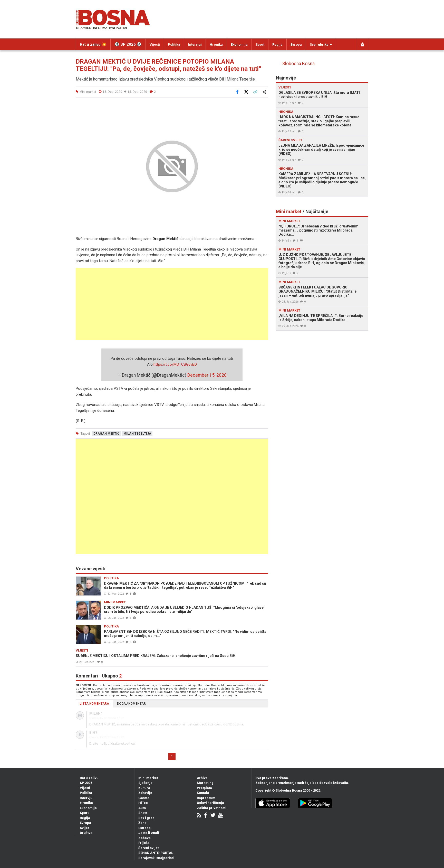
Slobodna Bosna (298, 64)
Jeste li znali (149, 833)
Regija (277, 44)
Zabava (144, 838)
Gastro (144, 798)
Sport (260, 44)
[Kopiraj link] (255, 92)
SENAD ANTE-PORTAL (156, 853)
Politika (174, 44)
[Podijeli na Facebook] (237, 92)
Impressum (206, 798)
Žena (142, 823)
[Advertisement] (172, 304)
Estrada (144, 828)
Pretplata (204, 788)
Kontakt (203, 793)
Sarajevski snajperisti (156, 858)
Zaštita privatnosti (212, 808)
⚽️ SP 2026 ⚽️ (128, 44)
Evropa (296, 44)
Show (143, 813)
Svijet (84, 828)
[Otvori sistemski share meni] (264, 92)
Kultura (144, 788)
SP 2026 (86, 783)
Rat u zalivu (89, 778)
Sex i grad (146, 818)
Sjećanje (145, 783)
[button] (264, 107)
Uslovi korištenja (210, 803)
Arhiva (202, 778)
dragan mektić (106, 434)
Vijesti (155, 44)
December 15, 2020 (207, 375)
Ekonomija (239, 44)
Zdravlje (145, 793)
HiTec (143, 803)
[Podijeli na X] (246, 92)
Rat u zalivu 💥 (93, 44)
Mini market (148, 778)
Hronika (216, 44)
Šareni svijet (148, 848)
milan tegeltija (137, 434)
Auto (142, 808)
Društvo (86, 833)
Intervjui (195, 44)
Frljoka (144, 843)
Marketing (205, 783)
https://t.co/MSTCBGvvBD (175, 364)
